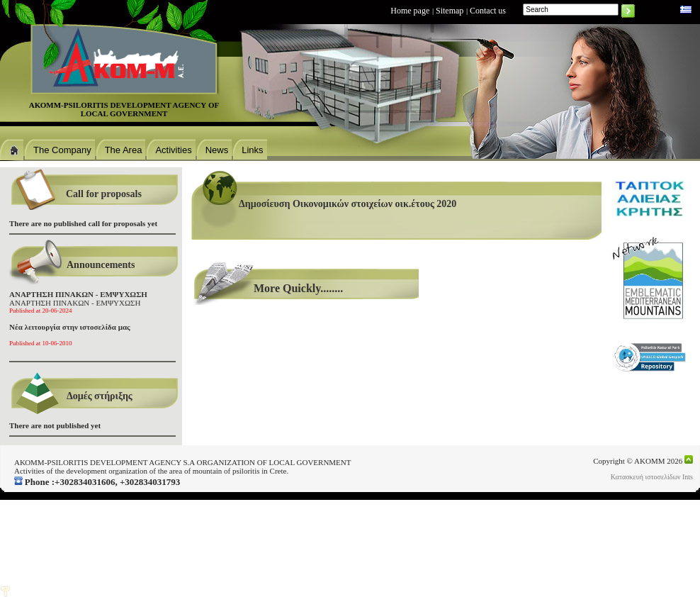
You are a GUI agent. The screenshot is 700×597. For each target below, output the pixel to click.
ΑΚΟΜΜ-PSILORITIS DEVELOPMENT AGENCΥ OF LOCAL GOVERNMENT (124, 109)
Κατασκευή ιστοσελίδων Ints (652, 477)
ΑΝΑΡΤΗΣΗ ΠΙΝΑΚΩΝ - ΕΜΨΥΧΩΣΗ (78, 302)
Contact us (488, 11)
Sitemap (450, 11)
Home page (410, 11)
